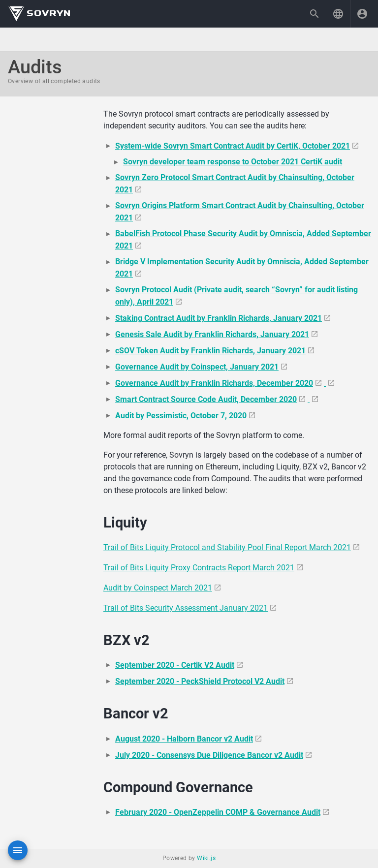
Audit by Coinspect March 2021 (158, 588)
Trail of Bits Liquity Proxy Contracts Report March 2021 (199, 568)
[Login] (362, 14)
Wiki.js (206, 858)
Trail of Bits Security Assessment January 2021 (186, 608)
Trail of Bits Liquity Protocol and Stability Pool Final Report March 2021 (227, 547)
